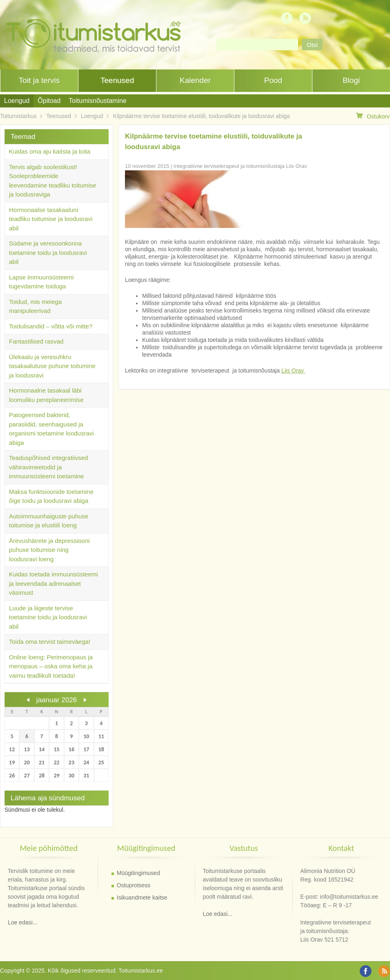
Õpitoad (49, 101)
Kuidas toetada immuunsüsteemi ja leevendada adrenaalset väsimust (53, 583)
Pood (273, 80)
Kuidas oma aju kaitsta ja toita (50, 151)
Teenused (117, 80)
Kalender (195, 80)
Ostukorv (373, 116)
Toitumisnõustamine (97, 101)
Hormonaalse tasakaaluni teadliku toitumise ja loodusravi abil (51, 219)
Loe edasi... (22, 922)
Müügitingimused (138, 873)
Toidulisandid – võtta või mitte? (51, 326)
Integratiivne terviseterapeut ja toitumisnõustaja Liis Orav (240, 166)
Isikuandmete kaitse (142, 897)
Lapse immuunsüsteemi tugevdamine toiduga (41, 282)
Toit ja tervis (39, 80)
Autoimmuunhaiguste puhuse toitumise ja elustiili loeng (49, 521)
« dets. (28, 700)
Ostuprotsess (134, 885)
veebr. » (85, 700)
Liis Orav (293, 371)
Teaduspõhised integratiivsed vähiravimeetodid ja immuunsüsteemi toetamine (48, 467)
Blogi (351, 80)
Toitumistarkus (18, 116)
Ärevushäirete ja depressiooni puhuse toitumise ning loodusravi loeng (49, 550)
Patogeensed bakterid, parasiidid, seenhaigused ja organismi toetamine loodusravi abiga (51, 429)
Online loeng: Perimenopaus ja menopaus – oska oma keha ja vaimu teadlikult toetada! (51, 666)
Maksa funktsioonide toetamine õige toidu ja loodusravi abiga (51, 496)
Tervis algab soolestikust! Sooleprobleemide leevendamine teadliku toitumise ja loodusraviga (52, 181)
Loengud (17, 101)
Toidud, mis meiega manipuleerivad (35, 306)
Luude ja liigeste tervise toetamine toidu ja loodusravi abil (48, 617)
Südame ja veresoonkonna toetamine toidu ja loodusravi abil (48, 252)
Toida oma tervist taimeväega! (50, 642)
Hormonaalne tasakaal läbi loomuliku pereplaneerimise (46, 395)
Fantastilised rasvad (36, 341)
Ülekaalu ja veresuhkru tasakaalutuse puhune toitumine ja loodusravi (52, 366)
